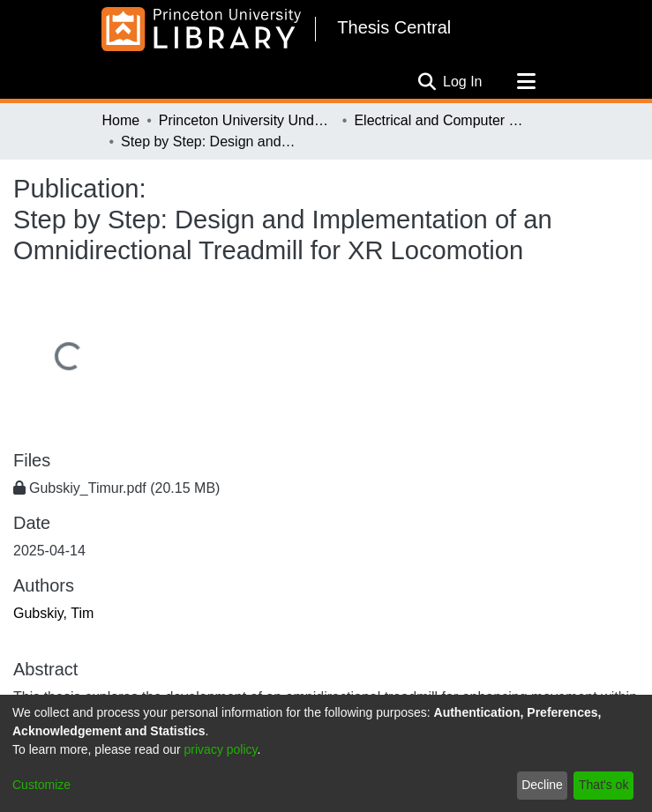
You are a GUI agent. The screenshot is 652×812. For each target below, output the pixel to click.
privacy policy (221, 749)
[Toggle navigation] (527, 82)
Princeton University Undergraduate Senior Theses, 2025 (247, 120)
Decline (542, 785)
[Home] (202, 29)
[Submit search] (427, 82)
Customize (41, 785)
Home (121, 120)
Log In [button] (463, 82)
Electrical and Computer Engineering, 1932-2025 (442, 120)
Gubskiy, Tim (53, 613)
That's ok (603, 785)
